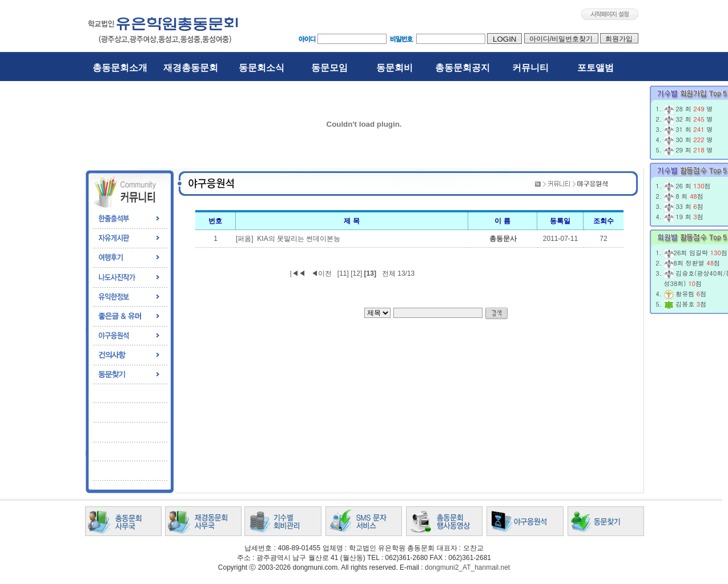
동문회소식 (262, 68)
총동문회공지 (462, 68)
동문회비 (395, 68)
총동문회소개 (120, 68)
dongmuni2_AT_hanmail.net (467, 567)
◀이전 (321, 273)
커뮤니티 (530, 68)
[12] (356, 273)
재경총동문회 (191, 68)
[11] (343, 273)
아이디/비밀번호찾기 (561, 39)
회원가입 (619, 39)
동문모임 (329, 68)
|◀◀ (298, 273)
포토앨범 (596, 68)
